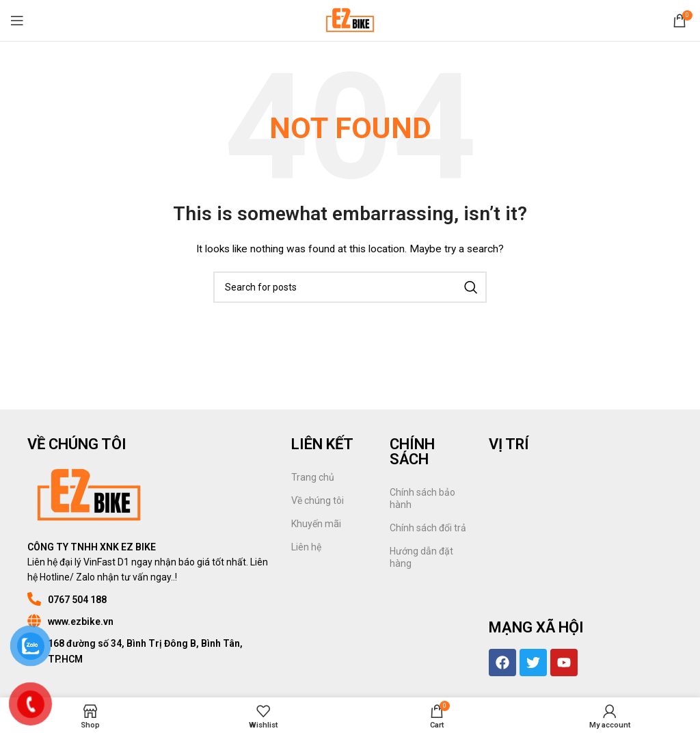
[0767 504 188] (34, 599)
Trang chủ (313, 477)
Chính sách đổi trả (428, 528)
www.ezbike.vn (81, 622)
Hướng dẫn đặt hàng (421, 557)
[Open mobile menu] (17, 21)
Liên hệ (306, 547)
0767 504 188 (77, 600)
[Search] (350, 287)
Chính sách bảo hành (422, 498)
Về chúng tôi (318, 500)
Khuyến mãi (316, 524)
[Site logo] (350, 20)
